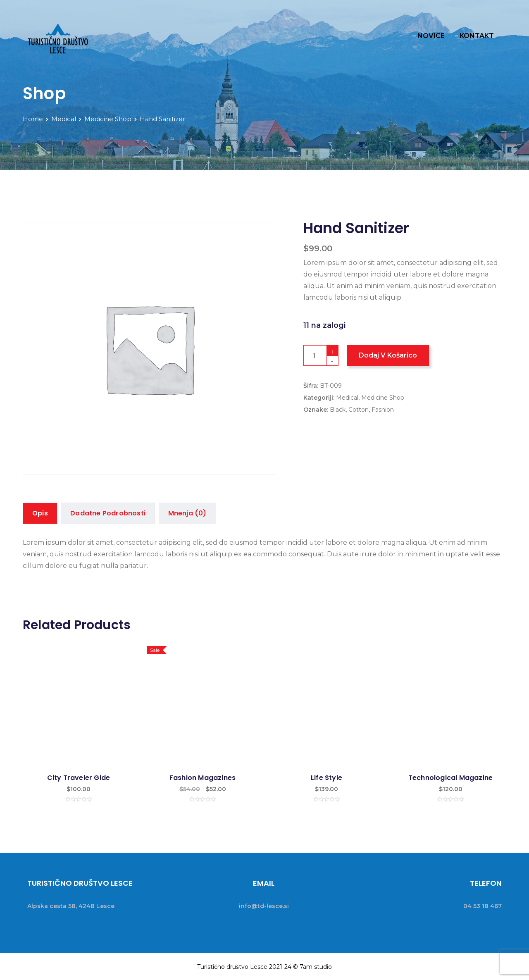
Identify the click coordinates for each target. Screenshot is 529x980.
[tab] (40, 513)
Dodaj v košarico (388, 355)
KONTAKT (477, 36)
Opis (40, 513)
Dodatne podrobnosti (108, 513)
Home (33, 119)
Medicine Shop (108, 119)
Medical (64, 119)
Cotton (359, 410)
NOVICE (431, 36)
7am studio (316, 966)
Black (338, 410)
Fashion (383, 410)
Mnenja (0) (188, 513)
